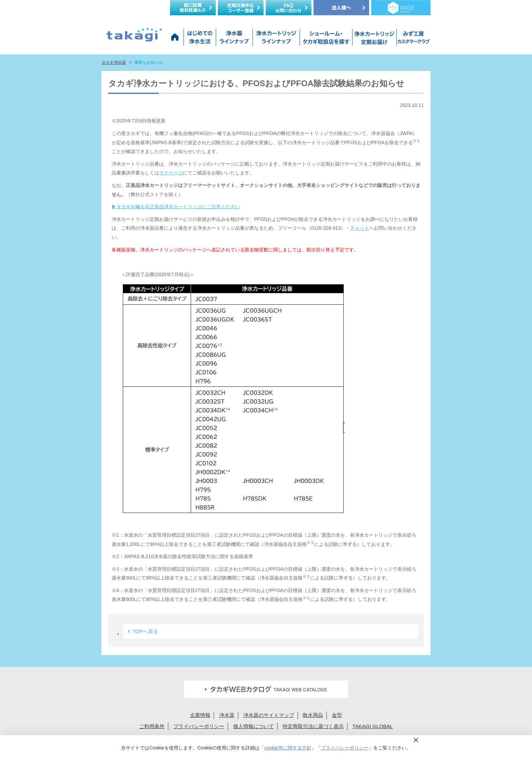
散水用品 (313, 715)
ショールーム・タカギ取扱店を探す (326, 39)
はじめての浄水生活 (200, 39)
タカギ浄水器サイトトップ (176, 39)
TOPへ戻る (145, 631)
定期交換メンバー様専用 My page (401, 8)
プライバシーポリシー (199, 726)
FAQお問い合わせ (289, 8)
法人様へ (341, 8)
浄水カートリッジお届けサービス (374, 39)
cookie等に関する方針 (288, 748)
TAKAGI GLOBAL (373, 726)
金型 (337, 715)
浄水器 (227, 715)
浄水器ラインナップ (234, 39)
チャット (360, 228)
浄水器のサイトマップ (269, 715)
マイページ (171, 173)
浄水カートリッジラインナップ (276, 39)
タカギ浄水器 (114, 62)
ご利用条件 (152, 726)
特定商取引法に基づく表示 (313, 726)
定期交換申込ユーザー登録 (241, 8)
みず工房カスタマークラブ (412, 39)
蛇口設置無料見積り (193, 8)
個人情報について (253, 726)
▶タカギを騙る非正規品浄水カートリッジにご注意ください (176, 207)
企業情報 (200, 715)
